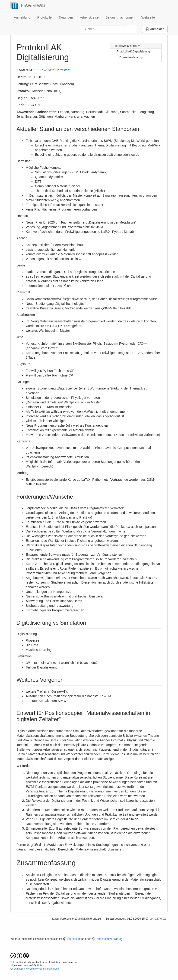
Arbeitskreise (89, 17)
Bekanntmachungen (120, 17)
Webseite (148, 17)
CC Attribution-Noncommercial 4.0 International (35, 969)
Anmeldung (22, 17)
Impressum (74, 939)
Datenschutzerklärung (109, 939)
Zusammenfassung (131, 57)
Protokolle (44, 17)
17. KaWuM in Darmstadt (52, 70)
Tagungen (66, 17)
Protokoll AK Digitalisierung (133, 52)
